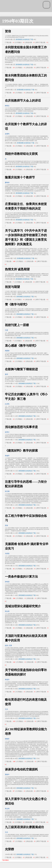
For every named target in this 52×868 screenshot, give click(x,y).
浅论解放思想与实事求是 (21, 427)
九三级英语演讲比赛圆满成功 (24, 827)
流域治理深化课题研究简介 (23, 606)
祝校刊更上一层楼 (17, 325)
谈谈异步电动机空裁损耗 (21, 769)
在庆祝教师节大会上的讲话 (23, 101)
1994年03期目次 (18, 21)
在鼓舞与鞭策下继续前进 (21, 369)
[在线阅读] (26, 39)
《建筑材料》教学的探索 (21, 451)
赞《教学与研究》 (17, 304)
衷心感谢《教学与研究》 (21, 346)
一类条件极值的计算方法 (21, 577)
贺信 (8, 31)
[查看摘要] (19, 39)
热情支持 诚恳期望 (17, 269)
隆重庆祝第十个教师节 (20, 177)
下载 (31, 39)
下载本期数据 (5, 860)
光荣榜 (9, 849)
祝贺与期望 (12, 287)
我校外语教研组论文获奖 (21, 154)
